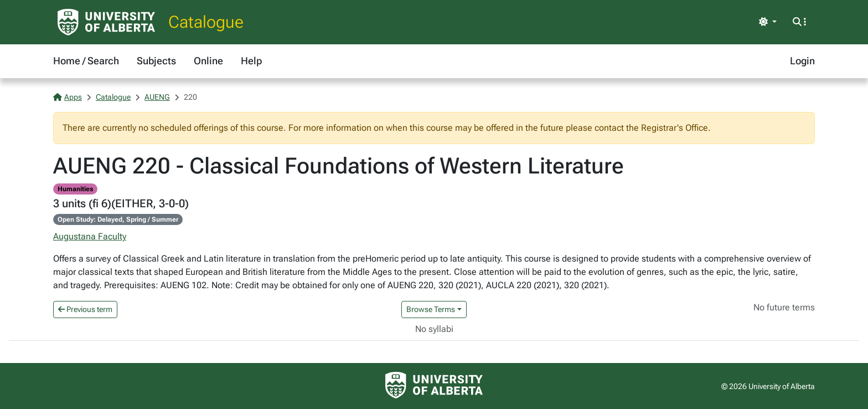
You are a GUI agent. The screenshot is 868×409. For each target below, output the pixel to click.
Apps (68, 97)
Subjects (156, 61)
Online (208, 61)
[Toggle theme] (768, 22)
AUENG (157, 97)
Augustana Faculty (90, 236)
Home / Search (86, 61)
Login (802, 61)
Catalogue (206, 22)
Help (251, 61)
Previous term (85, 309)
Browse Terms (431, 309)
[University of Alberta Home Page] (106, 22)
